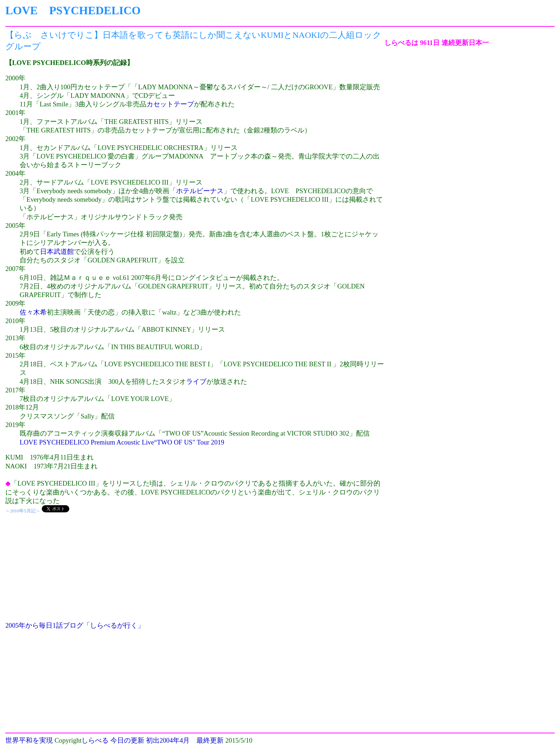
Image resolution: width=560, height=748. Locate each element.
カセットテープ (170, 104)
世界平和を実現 (29, 740)
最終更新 (210, 740)
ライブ (196, 381)
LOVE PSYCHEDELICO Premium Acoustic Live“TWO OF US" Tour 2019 (122, 442)
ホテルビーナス (200, 191)
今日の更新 (127, 740)
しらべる (95, 740)
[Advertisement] (195, 571)
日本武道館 (57, 252)
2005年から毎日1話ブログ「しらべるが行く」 (75, 625)
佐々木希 (33, 312)
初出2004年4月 (168, 740)
